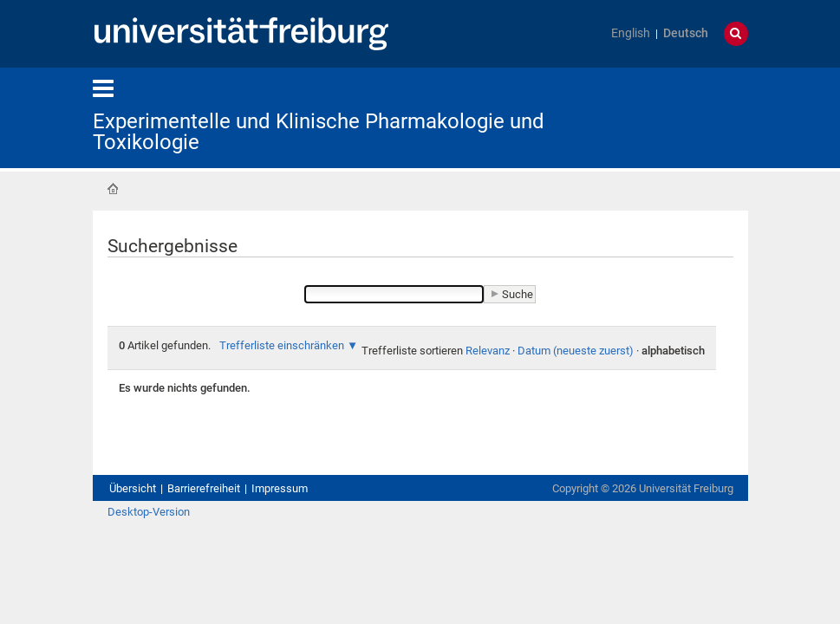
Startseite (113, 189)
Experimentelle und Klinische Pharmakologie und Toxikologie (319, 132)
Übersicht (133, 488)
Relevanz (488, 351)
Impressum (280, 488)
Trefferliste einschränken (282, 345)
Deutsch (686, 33)
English (631, 33)
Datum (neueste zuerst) (576, 351)
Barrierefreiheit (204, 488)
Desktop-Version (149, 512)
